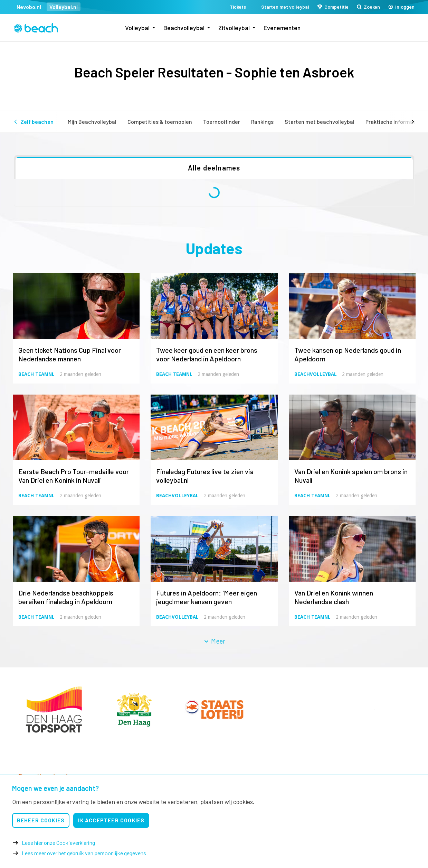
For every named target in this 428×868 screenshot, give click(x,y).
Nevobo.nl (29, 7)
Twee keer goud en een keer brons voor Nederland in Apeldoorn (207, 354)
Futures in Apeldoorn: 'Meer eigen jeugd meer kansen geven (207, 597)
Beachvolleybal (184, 28)
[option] (54, 709)
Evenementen (282, 28)
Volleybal (137, 28)
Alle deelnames (214, 168)
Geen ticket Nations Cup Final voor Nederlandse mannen (70, 354)
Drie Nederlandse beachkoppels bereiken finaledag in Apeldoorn (66, 597)
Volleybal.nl (64, 7)
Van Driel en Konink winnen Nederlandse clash (334, 597)
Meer (214, 641)
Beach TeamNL (36, 374)
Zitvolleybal (234, 28)
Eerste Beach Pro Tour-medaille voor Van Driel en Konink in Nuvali (74, 476)
